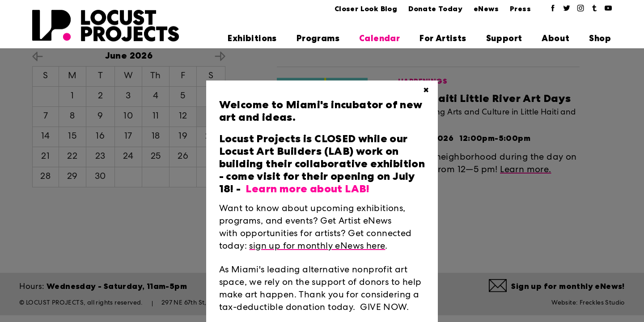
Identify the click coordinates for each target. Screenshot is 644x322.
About (555, 38)
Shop (600, 38)
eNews (486, 9)
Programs (318, 38)
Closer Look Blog (366, 9)
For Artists (443, 38)
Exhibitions (252, 38)
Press (520, 9)
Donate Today (435, 9)
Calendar (379, 38)
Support (504, 38)
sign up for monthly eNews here (317, 247)
